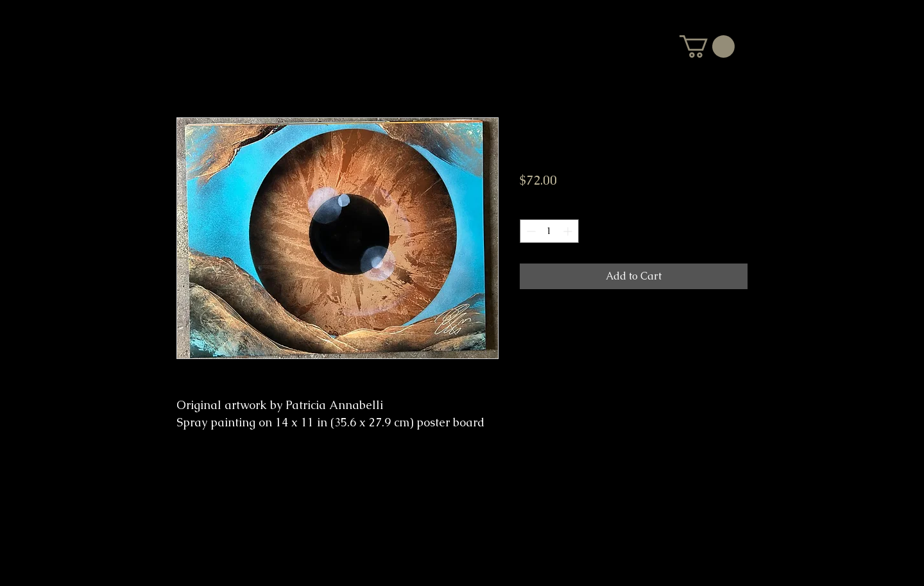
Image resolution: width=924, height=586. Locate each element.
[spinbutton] (549, 231)
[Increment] (569, 231)
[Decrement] (530, 231)
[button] (707, 46)
